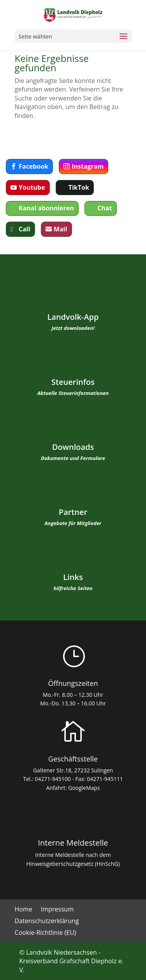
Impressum (57, 910)
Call (25, 229)
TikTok (79, 187)
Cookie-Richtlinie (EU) (46, 933)
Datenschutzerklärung (47, 922)
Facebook (33, 166)
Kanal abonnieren (46, 208)
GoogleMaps (84, 788)
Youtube (32, 187)
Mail (61, 229)
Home (24, 910)
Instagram (88, 166)
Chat (105, 208)
